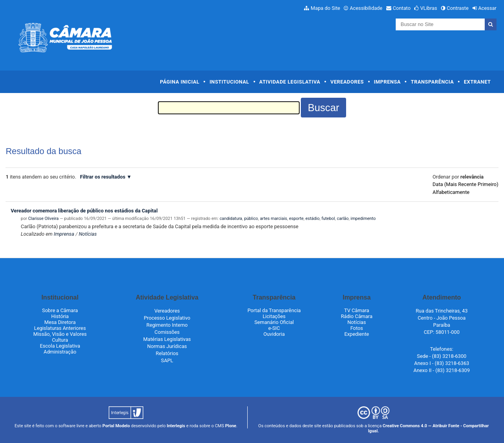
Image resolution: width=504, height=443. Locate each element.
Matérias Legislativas (167, 339)
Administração (60, 352)
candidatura (231, 219)
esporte (296, 219)
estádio (313, 219)
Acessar (487, 8)
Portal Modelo (116, 426)
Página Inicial (180, 82)
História (60, 316)
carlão (343, 219)
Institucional (229, 82)
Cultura (60, 340)
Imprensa (387, 82)
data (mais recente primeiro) (466, 184)
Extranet (477, 82)
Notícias (88, 234)
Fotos (357, 328)
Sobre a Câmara (60, 310)
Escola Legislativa (60, 346)
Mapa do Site (325, 8)
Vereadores (347, 82)
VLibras (429, 8)
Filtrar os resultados (103, 177)
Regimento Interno (167, 325)
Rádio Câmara (357, 316)
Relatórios (167, 353)
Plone (231, 426)
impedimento (363, 219)
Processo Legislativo (167, 318)
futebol (328, 219)
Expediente (357, 334)
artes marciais (273, 219)
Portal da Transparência (274, 310)
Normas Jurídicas (167, 346)
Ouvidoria (274, 334)
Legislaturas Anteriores (60, 328)
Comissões (167, 332)
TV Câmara (357, 310)
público (251, 219)
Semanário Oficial (274, 322)
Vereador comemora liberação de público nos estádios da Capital (84, 211)
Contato (402, 8)
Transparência (432, 82)
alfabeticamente (451, 192)
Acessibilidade (366, 8)
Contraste (458, 8)
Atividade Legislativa (290, 82)
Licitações (274, 316)
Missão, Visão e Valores (60, 334)
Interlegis (176, 426)
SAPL (167, 360)
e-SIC (274, 328)
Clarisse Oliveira (44, 219)
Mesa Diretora (60, 322)
